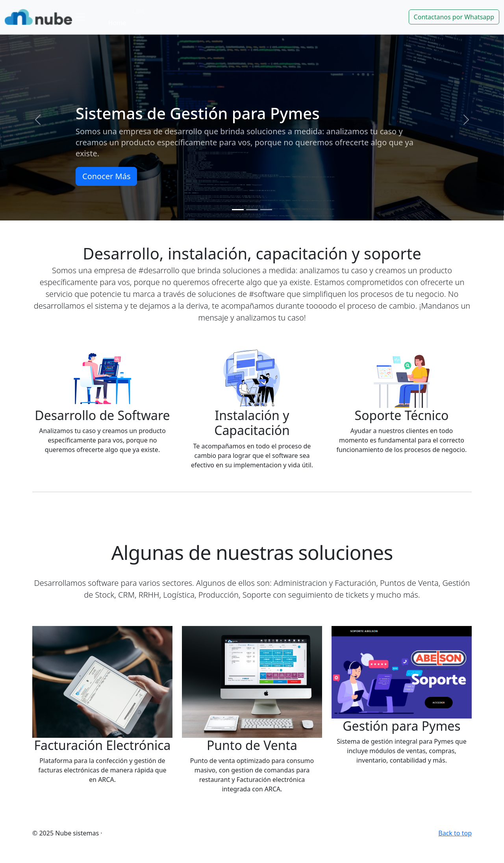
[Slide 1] (238, 210)
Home (117, 23)
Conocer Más (106, 176)
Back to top (455, 833)
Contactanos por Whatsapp (454, 17)
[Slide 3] (266, 210)
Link (138, 11)
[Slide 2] (252, 210)
